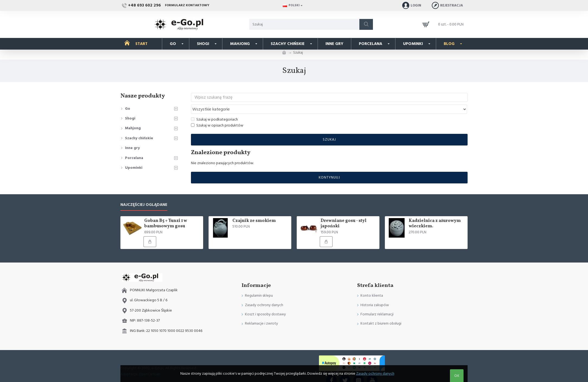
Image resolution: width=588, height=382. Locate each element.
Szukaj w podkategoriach (214, 109)
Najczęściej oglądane (144, 195)
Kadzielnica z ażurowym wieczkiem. (435, 213)
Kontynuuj (329, 167)
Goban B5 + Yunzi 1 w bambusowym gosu (166, 213)
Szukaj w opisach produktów (217, 115)
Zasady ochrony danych (375, 374)
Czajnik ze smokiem (254, 211)
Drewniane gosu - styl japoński (343, 213)
